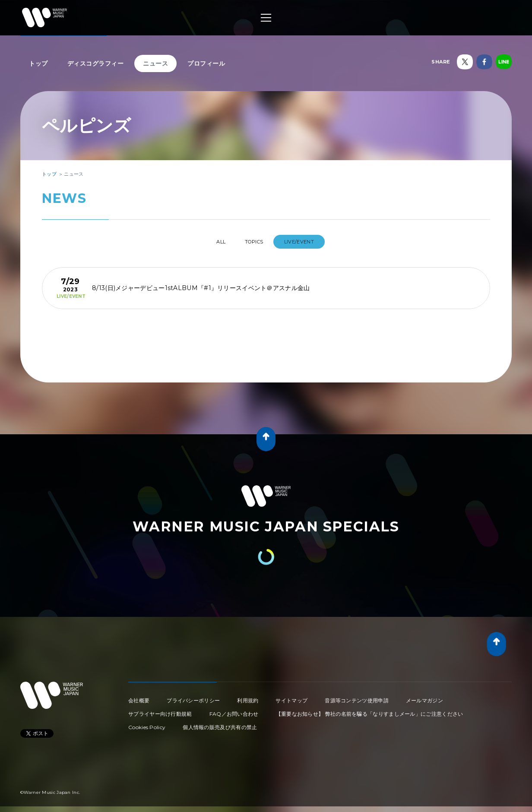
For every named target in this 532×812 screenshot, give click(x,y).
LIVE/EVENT (308, 242)
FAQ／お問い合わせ (234, 710)
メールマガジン (424, 697)
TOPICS (256, 242)
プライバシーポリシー (193, 697)
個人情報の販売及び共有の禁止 (220, 724)
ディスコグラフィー (96, 63)
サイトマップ (291, 697)
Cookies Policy (147, 724)
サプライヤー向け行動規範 (160, 710)
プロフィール (206, 63)
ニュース (155, 63)
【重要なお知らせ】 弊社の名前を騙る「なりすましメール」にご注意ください (370, 710)
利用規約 (248, 697)
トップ (38, 63)
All (214, 242)
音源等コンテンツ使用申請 (357, 697)
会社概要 (139, 697)
